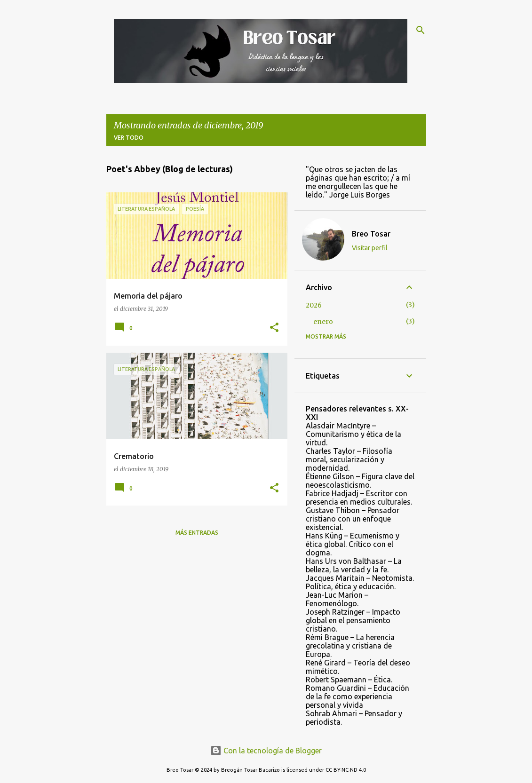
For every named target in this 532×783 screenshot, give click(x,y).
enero (323, 322)
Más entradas (197, 533)
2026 (314, 305)
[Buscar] (421, 30)
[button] (274, 328)
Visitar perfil (370, 248)
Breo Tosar (371, 234)
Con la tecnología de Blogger (266, 751)
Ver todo (129, 138)
